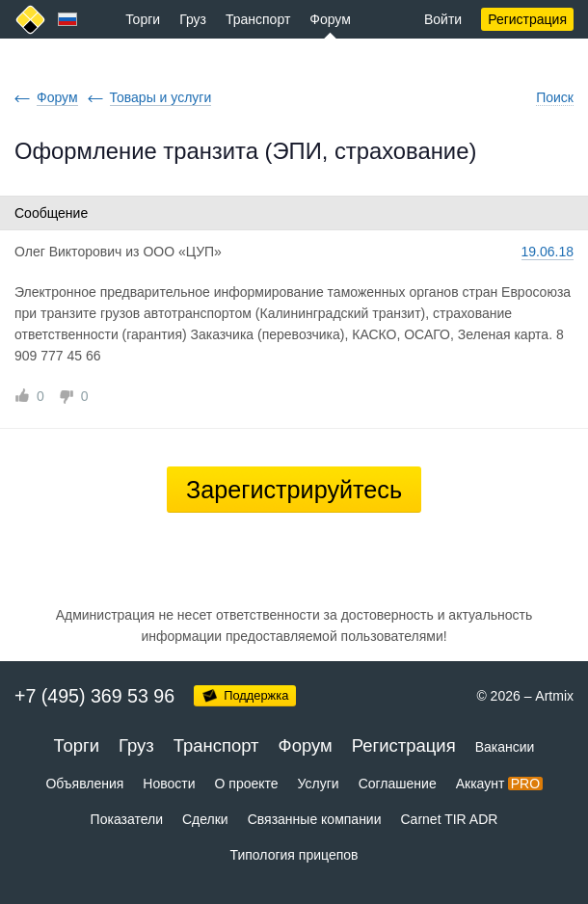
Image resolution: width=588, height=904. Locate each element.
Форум (330, 19)
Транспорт (258, 19)
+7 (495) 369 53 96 (94, 696)
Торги (143, 19)
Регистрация (527, 19)
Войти (443, 19)
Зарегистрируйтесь (294, 490)
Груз (193, 19)
